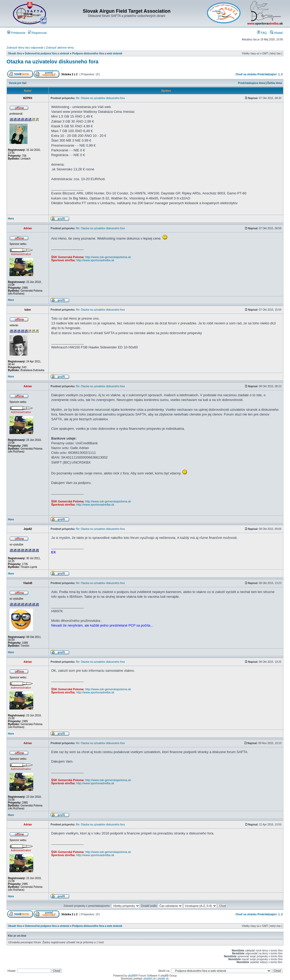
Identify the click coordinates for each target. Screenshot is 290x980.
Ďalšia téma (275, 83)
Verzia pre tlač (18, 83)
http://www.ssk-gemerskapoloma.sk (108, 257)
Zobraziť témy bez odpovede (25, 48)
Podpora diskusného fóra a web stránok (97, 53)
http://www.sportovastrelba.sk (95, 260)
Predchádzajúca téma (251, 83)
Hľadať (276, 33)
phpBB (132, 976)
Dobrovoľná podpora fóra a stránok (47, 53)
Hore (11, 219)
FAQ (262, 33)
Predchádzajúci (267, 74)
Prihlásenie (16, 33)
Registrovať (37, 33)
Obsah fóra (15, 53)
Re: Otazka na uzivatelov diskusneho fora (100, 98)
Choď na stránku (246, 74)
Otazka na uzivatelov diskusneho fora (53, 62)
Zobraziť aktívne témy (60, 48)
